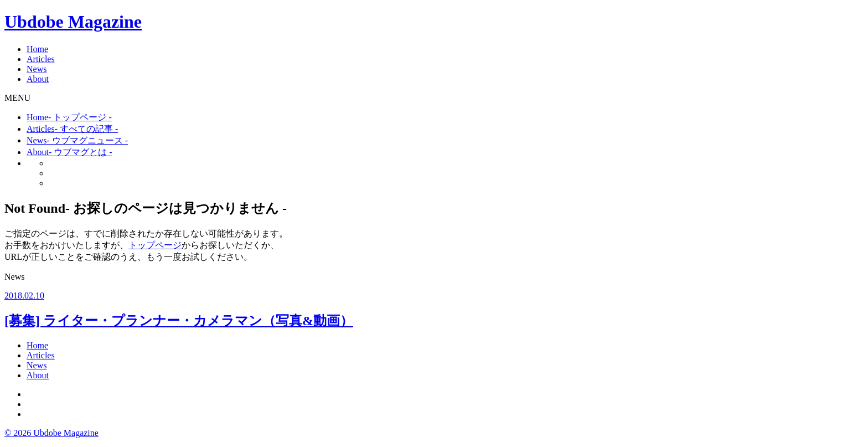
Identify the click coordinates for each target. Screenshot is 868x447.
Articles (41, 59)
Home (37, 49)
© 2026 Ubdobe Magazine (51, 433)
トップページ (155, 245)
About (38, 79)
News (37, 69)
